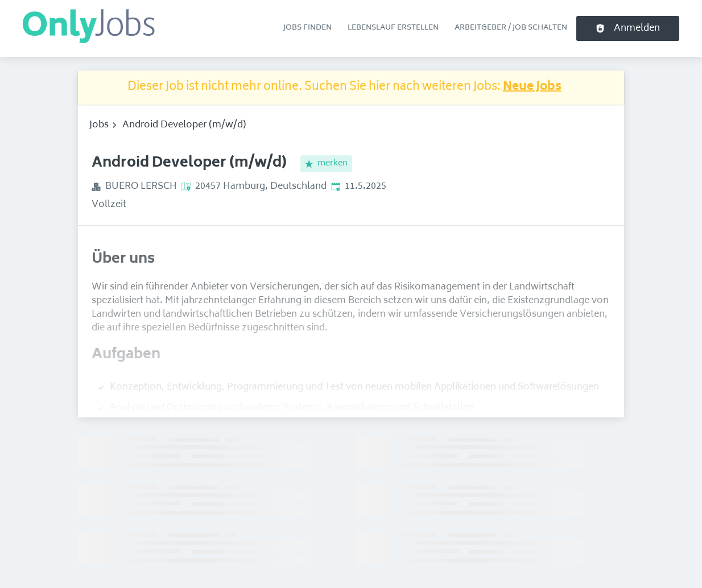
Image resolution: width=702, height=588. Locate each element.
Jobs (99, 125)
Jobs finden (307, 28)
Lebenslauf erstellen (393, 28)
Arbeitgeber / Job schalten (511, 28)
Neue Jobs (532, 87)
